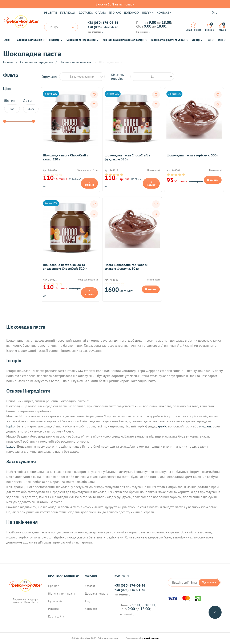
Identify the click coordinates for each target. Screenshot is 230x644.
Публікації (68, 13)
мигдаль (205, 426)
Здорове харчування (30, 40)
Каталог (90, 586)
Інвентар (54, 40)
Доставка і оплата (92, 13)
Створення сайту (142, 638)
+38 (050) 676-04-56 (103, 22)
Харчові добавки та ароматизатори (123, 40)
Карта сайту (56, 616)
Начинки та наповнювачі (76, 62)
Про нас (115, 13)
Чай (209, 40)
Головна (8, 62)
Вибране (210, 27)
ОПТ (221, 40)
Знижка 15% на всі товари (115, 4)
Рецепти (51, 13)
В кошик (90, 183)
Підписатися (209, 582)
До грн (31, 106)
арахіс (162, 426)
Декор (196, 40)
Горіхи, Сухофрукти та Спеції (168, 40)
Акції (7, 40)
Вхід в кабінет (193, 27)
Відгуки (148, 13)
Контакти (164, 13)
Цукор (11, 446)
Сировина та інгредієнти (81, 40)
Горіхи (11, 426)
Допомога (132, 13)
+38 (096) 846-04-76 (103, 27)
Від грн (12, 106)
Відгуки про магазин (62, 594)
